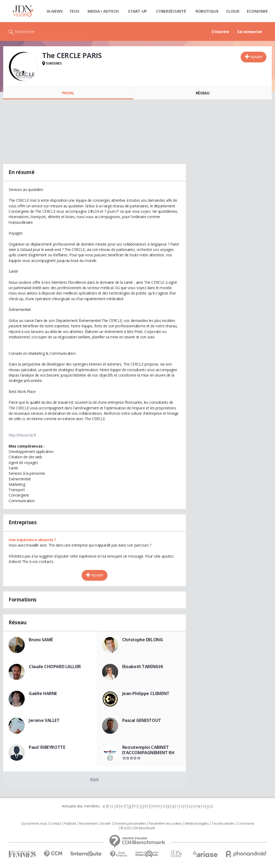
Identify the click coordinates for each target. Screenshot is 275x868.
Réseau (202, 93)
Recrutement (88, 824)
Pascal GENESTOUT (142, 720)
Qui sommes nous (34, 824)
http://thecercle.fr (22, 435)
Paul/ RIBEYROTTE (47, 747)
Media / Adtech (103, 11)
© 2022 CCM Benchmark (138, 828)
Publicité (70, 824)
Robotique (207, 11)
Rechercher (25, 31)
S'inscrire (220, 31)
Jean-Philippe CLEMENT (146, 693)
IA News (55, 11)
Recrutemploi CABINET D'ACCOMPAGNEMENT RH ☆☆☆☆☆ (148, 753)
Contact (55, 824)
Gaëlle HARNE (43, 693)
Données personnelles (130, 824)
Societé (106, 824)
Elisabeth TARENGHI (143, 667)
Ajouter (256, 57)
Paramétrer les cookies (165, 824)
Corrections (245, 824)
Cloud (233, 11)
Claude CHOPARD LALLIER (55, 667)
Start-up (137, 11)
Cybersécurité (171, 11)
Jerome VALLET (44, 720)
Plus (94, 779)
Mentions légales (197, 824)
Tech (74, 11)
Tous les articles (223, 824)
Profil (68, 93)
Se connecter (250, 31)
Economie (257, 11)
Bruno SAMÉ (41, 640)
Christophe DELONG (143, 640)
